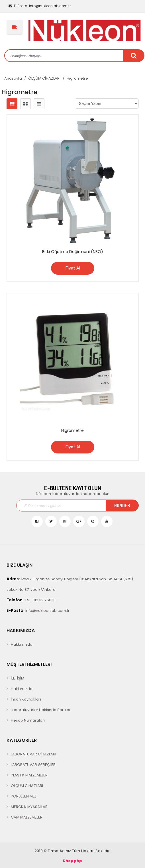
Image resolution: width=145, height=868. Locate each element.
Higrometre (77, 78)
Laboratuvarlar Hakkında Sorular (41, 710)
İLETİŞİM (18, 678)
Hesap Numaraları (28, 720)
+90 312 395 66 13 (31, 600)
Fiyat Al (73, 268)
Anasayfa (13, 78)
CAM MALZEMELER (27, 817)
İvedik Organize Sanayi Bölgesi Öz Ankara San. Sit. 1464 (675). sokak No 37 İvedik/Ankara (70, 584)
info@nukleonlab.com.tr (40, 6)
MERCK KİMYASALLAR (29, 807)
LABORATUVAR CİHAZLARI (33, 754)
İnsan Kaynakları (26, 699)
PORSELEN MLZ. (24, 796)
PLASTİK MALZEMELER (29, 775)
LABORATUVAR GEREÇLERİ (34, 765)
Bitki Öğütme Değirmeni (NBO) (73, 252)
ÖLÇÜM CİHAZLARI (44, 78)
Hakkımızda (22, 644)
